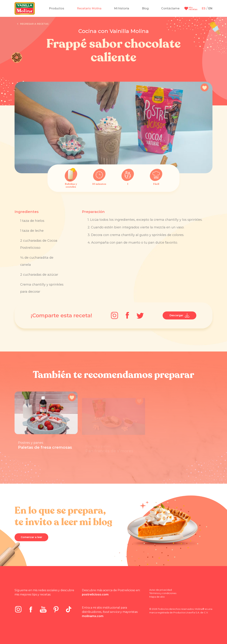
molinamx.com (93, 616)
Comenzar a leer (31, 537)
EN (210, 8)
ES (204, 8)
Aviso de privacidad (161, 590)
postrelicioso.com (95, 594)
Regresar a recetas (33, 24)
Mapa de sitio (157, 597)
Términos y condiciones (163, 593)
